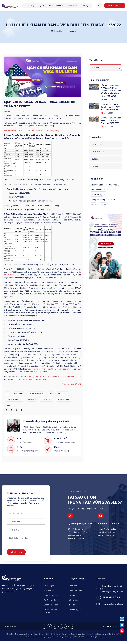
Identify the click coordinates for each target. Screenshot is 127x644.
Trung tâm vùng (98, 200)
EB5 (8, 394)
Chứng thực (74, 600)
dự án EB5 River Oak (66, 376)
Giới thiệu (31, 6)
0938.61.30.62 (111, 597)
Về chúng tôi (49, 586)
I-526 (8, 405)
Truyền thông (72, 6)
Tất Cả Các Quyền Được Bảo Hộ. (114, 626)
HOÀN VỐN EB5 (64, 399)
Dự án (41, 6)
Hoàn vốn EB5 (97, 185)
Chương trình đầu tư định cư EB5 (41, 376)
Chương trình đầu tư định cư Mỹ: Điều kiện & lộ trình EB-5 (110, 107)
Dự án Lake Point (51, 605)
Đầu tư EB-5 (114, 185)
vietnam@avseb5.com (38, 379)
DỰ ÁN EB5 (19, 394)
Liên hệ (85, 6)
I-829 (113, 200)
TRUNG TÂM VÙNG (36, 394)
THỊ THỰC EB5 (46, 399)
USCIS (103, 204)
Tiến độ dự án (75, 610)
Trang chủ (57, 31)
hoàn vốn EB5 (20, 372)
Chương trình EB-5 (55, 6)
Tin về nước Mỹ (98, 152)
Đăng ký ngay (16, 552)
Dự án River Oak (98, 190)
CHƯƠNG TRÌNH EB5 (14, 399)
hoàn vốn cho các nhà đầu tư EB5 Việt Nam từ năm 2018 (50, 369)
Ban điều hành (50, 590)
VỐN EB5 (32, 399)
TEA (51, 394)
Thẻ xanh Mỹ (97, 195)
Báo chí (95, 166)
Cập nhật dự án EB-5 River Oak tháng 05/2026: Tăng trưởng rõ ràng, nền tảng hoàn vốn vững (111, 91)
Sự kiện (95, 159)
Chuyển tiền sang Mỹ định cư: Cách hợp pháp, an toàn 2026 (111, 120)
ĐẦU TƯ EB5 (63, 394)
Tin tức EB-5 (71, 31)
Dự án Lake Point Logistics (51, 611)
